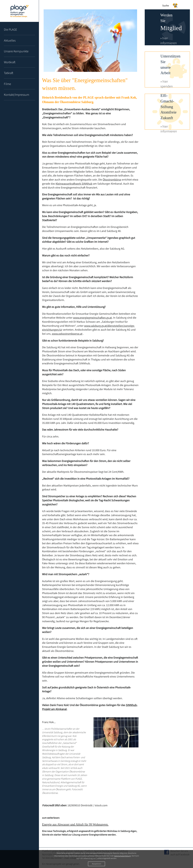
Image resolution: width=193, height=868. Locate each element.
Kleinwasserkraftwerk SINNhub (74, 184)
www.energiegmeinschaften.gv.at (92, 318)
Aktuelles (10, 40)
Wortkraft (10, 62)
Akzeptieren (96, 864)
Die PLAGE (10, 29)
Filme (7, 84)
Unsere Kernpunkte (16, 51)
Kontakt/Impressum (17, 95)
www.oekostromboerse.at (67, 334)
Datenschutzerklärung (123, 856)
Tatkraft (9, 73)
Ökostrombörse (112, 180)
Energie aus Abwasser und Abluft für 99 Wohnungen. (75, 824)
